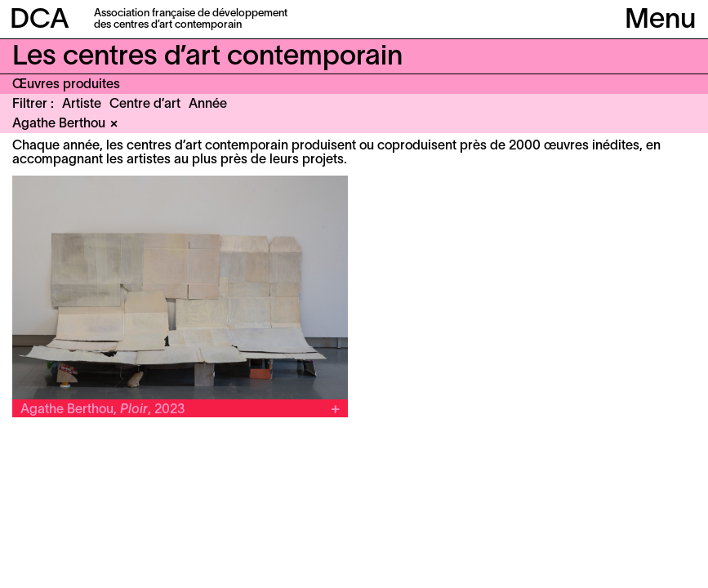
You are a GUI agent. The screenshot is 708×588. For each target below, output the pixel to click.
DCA (40, 21)
